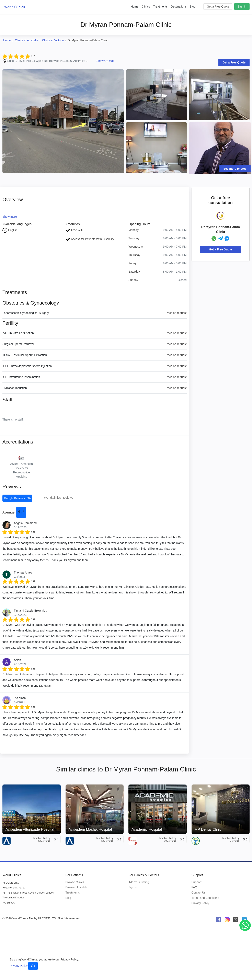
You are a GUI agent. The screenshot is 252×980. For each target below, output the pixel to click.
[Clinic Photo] (63, 121)
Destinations (179, 7)
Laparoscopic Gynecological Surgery (26, 313)
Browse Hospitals (77, 887)
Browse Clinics (75, 882)
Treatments (160, 7)
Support (197, 882)
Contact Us (199, 893)
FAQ (194, 887)
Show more (10, 217)
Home (134, 7)
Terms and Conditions (205, 898)
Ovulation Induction (15, 388)
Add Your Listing (139, 882)
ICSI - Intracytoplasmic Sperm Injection (27, 366)
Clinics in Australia (26, 40)
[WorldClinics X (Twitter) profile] (236, 920)
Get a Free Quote (218, 7)
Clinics (146, 7)
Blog (193, 7)
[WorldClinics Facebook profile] (219, 920)
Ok (33, 966)
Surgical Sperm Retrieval (18, 344)
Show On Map (106, 61)
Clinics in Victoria (53, 40)
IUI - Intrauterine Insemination (21, 377)
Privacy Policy (200, 903)
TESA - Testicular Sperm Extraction (25, 355)
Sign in (242, 7)
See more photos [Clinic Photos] (235, 169)
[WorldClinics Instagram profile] (227, 920)
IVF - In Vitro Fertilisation (18, 333)
